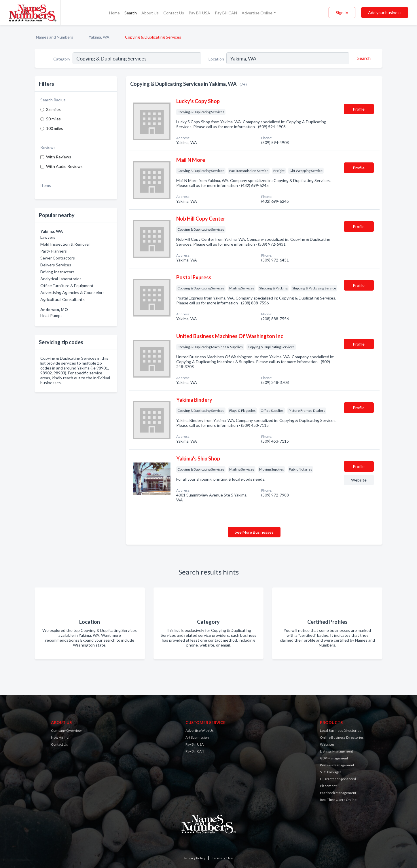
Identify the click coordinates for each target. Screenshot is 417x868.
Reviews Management (337, 765)
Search (131, 13)
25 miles (53, 109)
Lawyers (48, 237)
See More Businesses (254, 532)
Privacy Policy (195, 858)
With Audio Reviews (64, 166)
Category (62, 59)
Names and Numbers (55, 37)
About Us (150, 13)
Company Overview (66, 730)
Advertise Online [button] (257, 13)
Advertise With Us (200, 730)
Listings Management (337, 751)
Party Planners (54, 251)
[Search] (363, 58)
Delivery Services (56, 265)
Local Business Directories (341, 730)
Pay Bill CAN (226, 13)
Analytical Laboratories (61, 279)
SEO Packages (331, 772)
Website (359, 480)
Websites (327, 744)
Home (114, 13)
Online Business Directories (342, 737)
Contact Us (174, 13)
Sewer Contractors (58, 258)
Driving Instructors (57, 272)
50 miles (53, 119)
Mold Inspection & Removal (65, 244)
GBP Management (334, 758)
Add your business (385, 13)
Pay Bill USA (199, 13)
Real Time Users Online (338, 800)
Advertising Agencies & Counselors (72, 292)
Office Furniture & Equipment (67, 286)
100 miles (55, 128)
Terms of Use (222, 858)
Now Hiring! (60, 737)
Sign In (342, 13)
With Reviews (59, 157)
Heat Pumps (51, 315)
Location (216, 59)
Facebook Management (338, 793)
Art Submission (197, 737)
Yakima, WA (99, 37)
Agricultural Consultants (62, 299)
